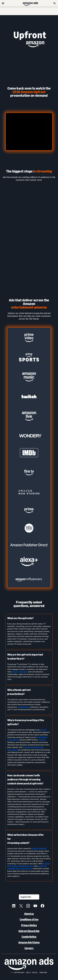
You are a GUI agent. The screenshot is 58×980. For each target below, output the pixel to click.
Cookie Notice (29, 937)
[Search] (55, 3)
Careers (29, 948)
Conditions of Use (29, 919)
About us (29, 914)
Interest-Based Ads (29, 931)
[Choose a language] (29, 897)
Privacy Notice (29, 925)
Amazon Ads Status (29, 942)
